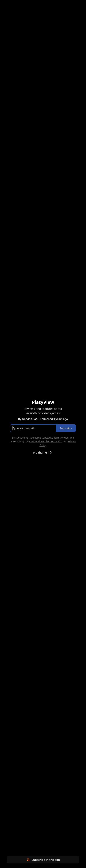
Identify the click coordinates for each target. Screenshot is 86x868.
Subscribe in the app (43, 860)
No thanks (43, 452)
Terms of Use (61, 438)
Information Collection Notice (46, 441)
